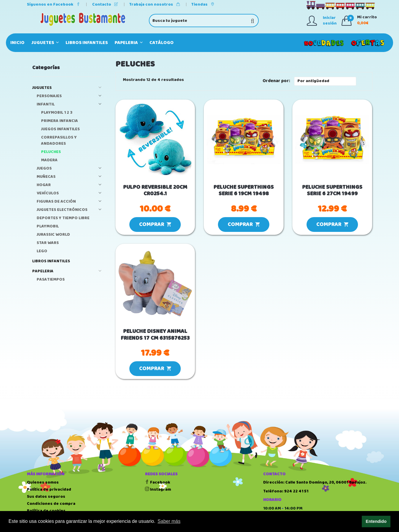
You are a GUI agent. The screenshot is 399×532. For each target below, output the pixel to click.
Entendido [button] (376, 521)
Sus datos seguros (46, 497)
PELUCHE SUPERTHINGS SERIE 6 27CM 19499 (332, 191)
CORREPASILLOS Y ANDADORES (59, 141)
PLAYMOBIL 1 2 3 (57, 113)
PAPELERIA (129, 43)
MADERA (49, 160)
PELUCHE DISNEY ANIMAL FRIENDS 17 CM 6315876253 (155, 335)
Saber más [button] (169, 521)
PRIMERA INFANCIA (60, 121)
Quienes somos (43, 482)
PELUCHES (51, 152)
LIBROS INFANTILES (87, 43)
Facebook (158, 482)
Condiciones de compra (51, 504)
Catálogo (162, 43)
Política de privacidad (49, 489)
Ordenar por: (276, 81)
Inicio (17, 43)
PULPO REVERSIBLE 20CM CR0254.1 (155, 191)
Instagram (158, 489)
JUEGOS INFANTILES (60, 129)
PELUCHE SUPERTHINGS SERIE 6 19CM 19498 (244, 191)
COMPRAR (155, 224)
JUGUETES (45, 43)
